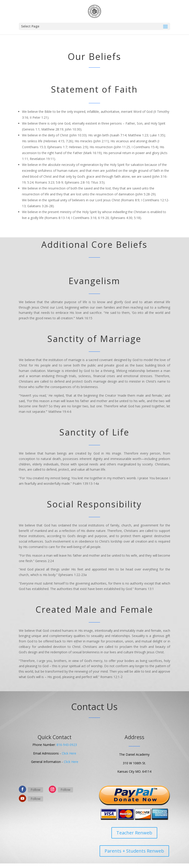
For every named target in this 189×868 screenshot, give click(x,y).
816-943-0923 (67, 745)
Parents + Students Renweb (134, 851)
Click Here (69, 753)
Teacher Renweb (134, 833)
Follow (36, 790)
